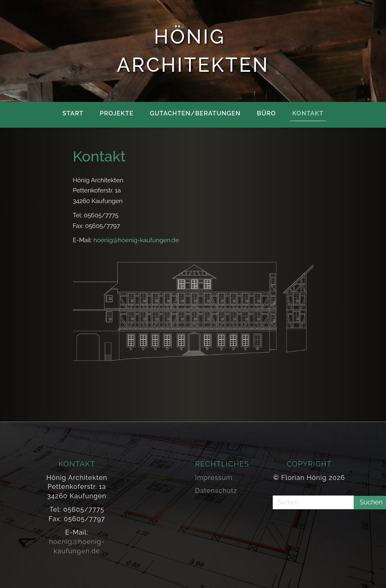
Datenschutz (216, 491)
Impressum (214, 478)
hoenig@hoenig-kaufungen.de (136, 240)
